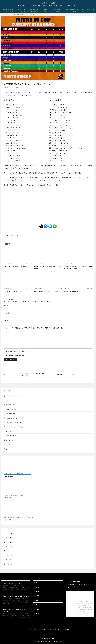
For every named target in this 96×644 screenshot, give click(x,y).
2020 (7, 560)
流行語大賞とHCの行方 (71, 291)
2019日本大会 (43, 629)
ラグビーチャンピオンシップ (15, 422)
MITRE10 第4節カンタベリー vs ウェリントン (26, 15)
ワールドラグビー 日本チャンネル (80, 584)
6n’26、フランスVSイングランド (15, 496)
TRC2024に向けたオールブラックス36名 (47, 291)
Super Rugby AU (11, 409)
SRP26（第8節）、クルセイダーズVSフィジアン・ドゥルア (16, 611)
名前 (6, 306)
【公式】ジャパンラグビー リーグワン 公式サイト (85, 596)
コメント (7, 332)
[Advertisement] (48, 205)
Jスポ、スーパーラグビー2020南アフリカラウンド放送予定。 (32, 374)
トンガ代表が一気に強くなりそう (14, 291)
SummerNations (11, 436)
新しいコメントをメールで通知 (15, 351)
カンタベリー (73, 587)
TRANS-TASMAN (11, 418)
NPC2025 (46, 10)
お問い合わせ (65, 629)
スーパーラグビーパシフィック (15, 427)
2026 (7, 533)
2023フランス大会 (32, 629)
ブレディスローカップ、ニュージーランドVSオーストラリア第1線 (78, 267)
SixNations (9, 440)
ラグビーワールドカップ (13, 396)
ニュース (9, 15)
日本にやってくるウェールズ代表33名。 (16, 266)
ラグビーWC (48, 3)
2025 (7, 538)
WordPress (59, 642)
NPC (7, 401)
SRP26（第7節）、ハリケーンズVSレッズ (18, 517)
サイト (6, 320)
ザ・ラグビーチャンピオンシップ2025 (72, 10)
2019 (7, 564)
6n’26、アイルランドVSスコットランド (17, 474)
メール (7, 313)
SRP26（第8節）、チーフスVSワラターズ (16, 597)
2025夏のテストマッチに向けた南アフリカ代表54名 (48, 267)
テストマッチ (10, 431)
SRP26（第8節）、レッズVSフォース (14, 584)
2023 (7, 547)
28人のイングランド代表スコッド (67, 374)
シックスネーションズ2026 (22, 10)
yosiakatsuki (47, 642)
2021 (7, 555)
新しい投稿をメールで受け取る (15, 355)
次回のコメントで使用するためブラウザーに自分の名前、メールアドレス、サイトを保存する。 (34, 328)
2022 (7, 551)
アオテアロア (10, 405)
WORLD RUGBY (74, 582)
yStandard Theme (39, 642)
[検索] (93, 10)
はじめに (9, 449)
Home (3, 15)
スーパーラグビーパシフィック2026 (8, 10)
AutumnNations (11, 414)
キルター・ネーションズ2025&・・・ (35, 10)
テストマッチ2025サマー (86, 10)
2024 (7, 542)
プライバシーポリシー (54, 629)
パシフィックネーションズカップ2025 (57, 10)
